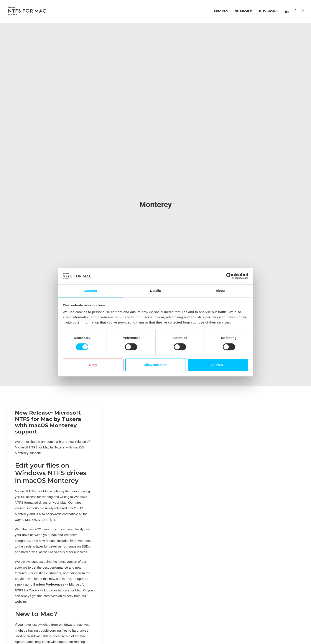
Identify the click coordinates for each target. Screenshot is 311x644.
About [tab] (221, 291)
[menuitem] (221, 11)
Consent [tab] (90, 291)
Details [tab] (156, 291)
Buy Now (268, 11)
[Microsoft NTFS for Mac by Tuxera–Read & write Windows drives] (27, 11)
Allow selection (155, 365)
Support (244, 11)
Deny (93, 365)
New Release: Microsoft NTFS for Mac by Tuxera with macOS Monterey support (48, 417)
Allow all (218, 365)
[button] (287, 11)
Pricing (221, 11)
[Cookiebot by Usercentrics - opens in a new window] (229, 276)
